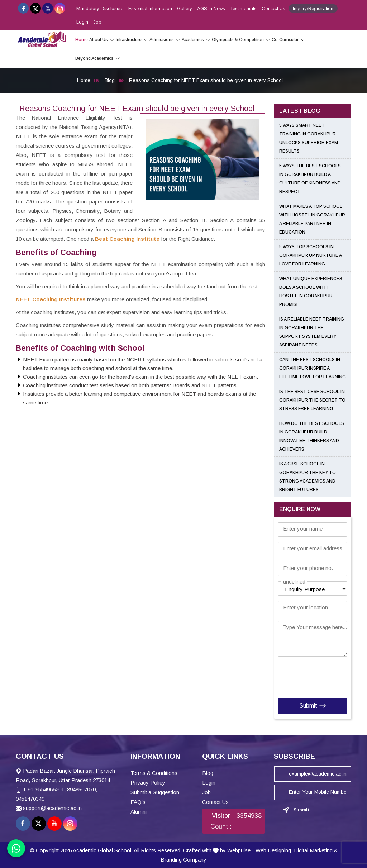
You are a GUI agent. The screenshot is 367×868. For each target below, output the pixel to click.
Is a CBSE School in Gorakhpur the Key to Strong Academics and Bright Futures (308, 477)
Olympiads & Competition (241, 40)
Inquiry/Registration (313, 8)
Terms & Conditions (154, 773)
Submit (313, 706)
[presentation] (321, 676)
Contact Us (273, 8)
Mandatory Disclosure (100, 8)
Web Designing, (274, 850)
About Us (102, 40)
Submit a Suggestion (155, 792)
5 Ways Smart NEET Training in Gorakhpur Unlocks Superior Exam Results (309, 138)
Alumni (139, 812)
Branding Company (183, 860)
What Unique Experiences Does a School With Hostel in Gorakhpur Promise (311, 292)
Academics (196, 40)
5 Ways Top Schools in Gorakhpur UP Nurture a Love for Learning (310, 255)
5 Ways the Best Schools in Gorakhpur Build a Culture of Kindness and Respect (310, 179)
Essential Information (150, 8)
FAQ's (138, 802)
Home (82, 40)
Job (97, 22)
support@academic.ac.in (52, 808)
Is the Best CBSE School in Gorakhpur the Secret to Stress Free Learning (312, 400)
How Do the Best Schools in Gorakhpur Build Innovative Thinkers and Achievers (312, 436)
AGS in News (211, 8)
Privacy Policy (148, 783)
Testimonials (243, 8)
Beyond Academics (98, 58)
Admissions (165, 40)
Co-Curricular (288, 40)
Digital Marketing (313, 850)
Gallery (185, 8)
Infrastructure (132, 40)
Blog (110, 80)
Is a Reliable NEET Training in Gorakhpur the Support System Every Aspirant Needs (312, 332)
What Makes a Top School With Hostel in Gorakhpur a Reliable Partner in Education (312, 219)
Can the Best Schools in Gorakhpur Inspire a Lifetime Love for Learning (313, 368)
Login (82, 22)
